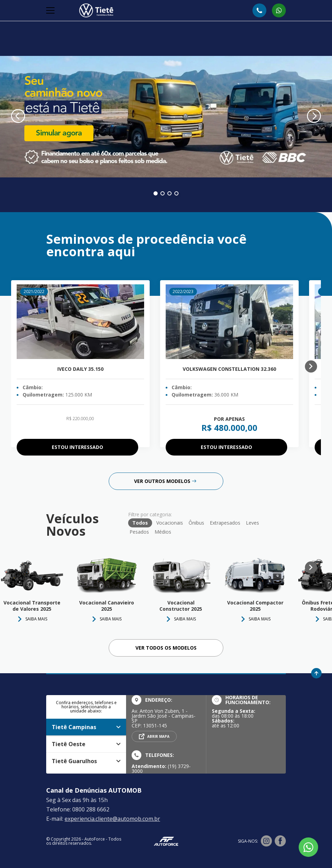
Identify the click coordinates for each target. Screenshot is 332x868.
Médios (163, 532)
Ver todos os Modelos (166, 648)
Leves (252, 523)
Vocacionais (170, 523)
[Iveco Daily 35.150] (80, 322)
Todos (140, 523)
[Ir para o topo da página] (316, 673)
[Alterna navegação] (51, 10)
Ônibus (196, 523)
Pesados (139, 532)
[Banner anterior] (18, 117)
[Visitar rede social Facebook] (280, 841)
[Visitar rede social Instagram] (266, 841)
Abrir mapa (158, 736)
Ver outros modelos (165, 481)
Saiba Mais (111, 619)
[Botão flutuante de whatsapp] (308, 847)
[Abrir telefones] (259, 10)
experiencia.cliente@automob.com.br (112, 819)
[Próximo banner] (314, 117)
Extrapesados (225, 523)
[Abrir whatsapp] (279, 10)
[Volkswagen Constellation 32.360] (229, 322)
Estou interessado (77, 447)
